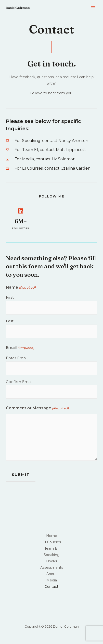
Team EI (51, 548)
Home (52, 536)
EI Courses (52, 542)
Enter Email (17, 358)
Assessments (52, 568)
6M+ (21, 221)
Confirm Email (19, 382)
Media (52, 580)
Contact (51, 587)
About (52, 574)
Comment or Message (37, 408)
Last (10, 321)
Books (51, 561)
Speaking (52, 555)
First (10, 297)
